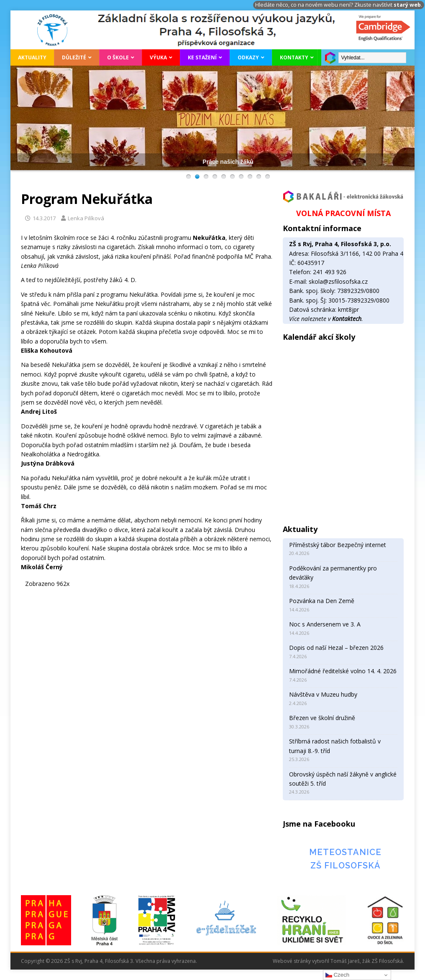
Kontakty (294, 57)
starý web (407, 5)
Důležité (74, 57)
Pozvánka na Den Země (322, 601)
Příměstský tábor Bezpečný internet (338, 545)
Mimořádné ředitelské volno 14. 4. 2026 (343, 671)
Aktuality (32, 57)
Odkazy (248, 57)
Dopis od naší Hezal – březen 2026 (336, 648)
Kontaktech (347, 319)
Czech (337, 975)
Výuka (158, 57)
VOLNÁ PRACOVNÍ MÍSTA (343, 213)
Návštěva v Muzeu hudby (323, 694)
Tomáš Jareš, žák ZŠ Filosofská (367, 961)
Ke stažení (202, 57)
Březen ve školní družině (322, 718)
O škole (118, 57)
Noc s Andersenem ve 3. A (325, 624)
